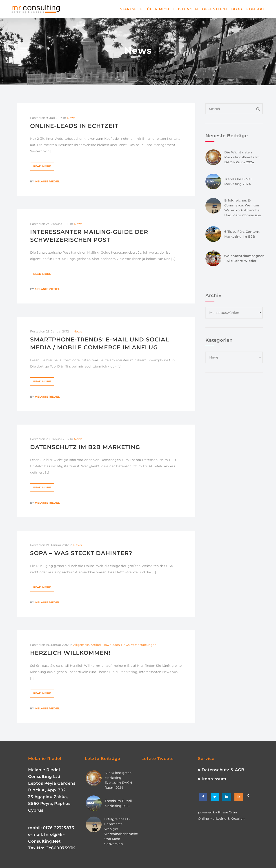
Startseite (131, 9)
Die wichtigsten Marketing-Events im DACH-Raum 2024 (242, 157)
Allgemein (81, 645)
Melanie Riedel (47, 181)
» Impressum (212, 779)
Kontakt (255, 9)
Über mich (158, 9)
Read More (42, 166)
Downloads (111, 645)
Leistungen (186, 9)
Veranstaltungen (144, 645)
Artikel (96, 645)
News (71, 118)
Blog (237, 9)
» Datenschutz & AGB (221, 770)
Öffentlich (215, 9)
